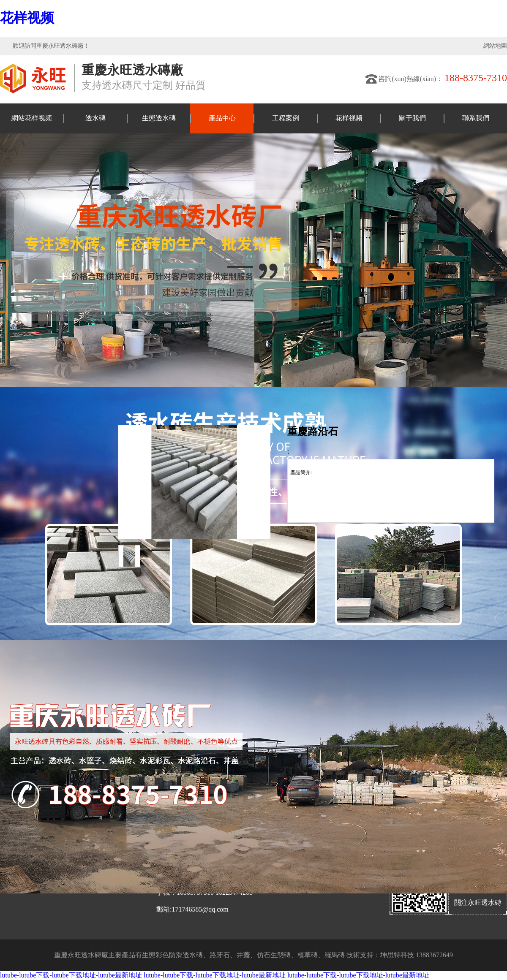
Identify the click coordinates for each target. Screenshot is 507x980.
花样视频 (27, 18)
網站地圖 (495, 46)
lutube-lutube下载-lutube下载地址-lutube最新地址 (71, 975)
